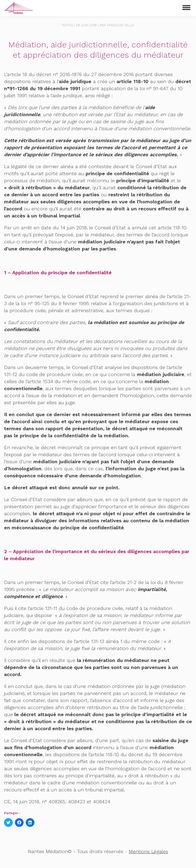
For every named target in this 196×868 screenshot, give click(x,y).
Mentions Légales (148, 851)
